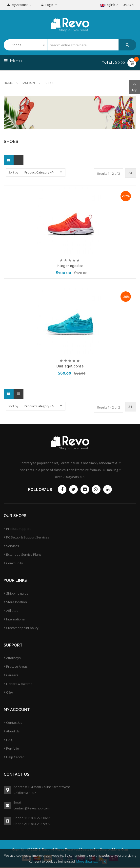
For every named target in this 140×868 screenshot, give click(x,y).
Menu (13, 61)
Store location (17, 602)
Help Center (15, 757)
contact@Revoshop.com (32, 808)
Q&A (10, 692)
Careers (12, 675)
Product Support (18, 529)
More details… (87, 861)
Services (13, 546)
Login (49, 5)
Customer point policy (22, 628)
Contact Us (14, 723)
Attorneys (13, 658)
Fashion (28, 83)
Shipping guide (17, 593)
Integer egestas (70, 266)
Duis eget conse (70, 366)
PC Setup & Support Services (28, 537)
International (16, 619)
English (109, 5)
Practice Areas (17, 666)
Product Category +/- (39, 172)
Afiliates (12, 611)
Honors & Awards (19, 684)
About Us (13, 731)
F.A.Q (10, 740)
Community (15, 563)
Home (8, 83)
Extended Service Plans (24, 554)
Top (134, 87)
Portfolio (13, 748)
